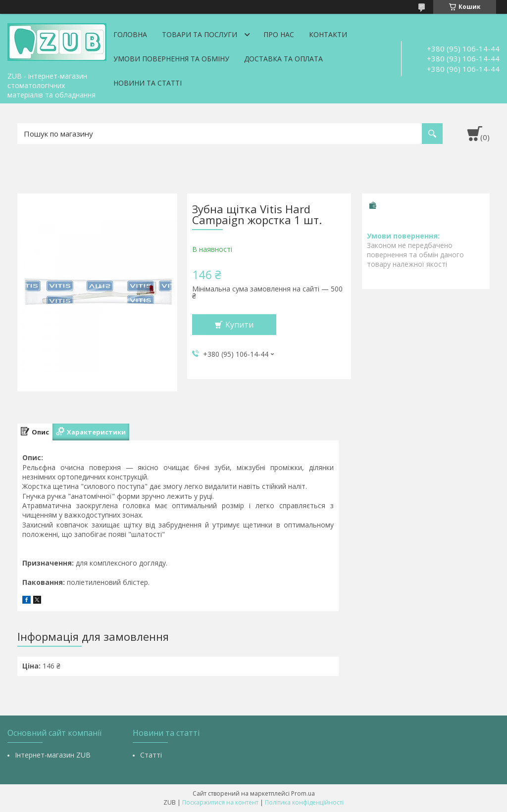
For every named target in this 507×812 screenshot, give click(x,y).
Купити (239, 325)
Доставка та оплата (283, 59)
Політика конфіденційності (304, 802)
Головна (130, 34)
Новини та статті (148, 83)
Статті (151, 755)
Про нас (279, 34)
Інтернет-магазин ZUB (53, 755)
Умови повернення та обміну (171, 59)
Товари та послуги (200, 34)
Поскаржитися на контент (220, 802)
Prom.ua (303, 793)
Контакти (328, 34)
